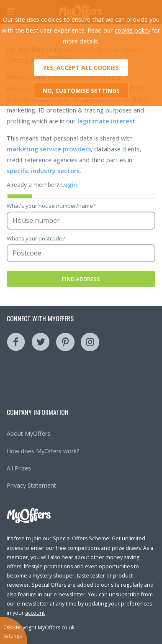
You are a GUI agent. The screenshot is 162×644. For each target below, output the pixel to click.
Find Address (81, 279)
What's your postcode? (36, 238)
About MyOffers (28, 433)
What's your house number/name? (51, 206)
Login (69, 185)
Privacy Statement (31, 485)
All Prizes (19, 468)
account (35, 613)
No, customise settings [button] (81, 91)
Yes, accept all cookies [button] (81, 68)
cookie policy (132, 30)
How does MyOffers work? (43, 451)
